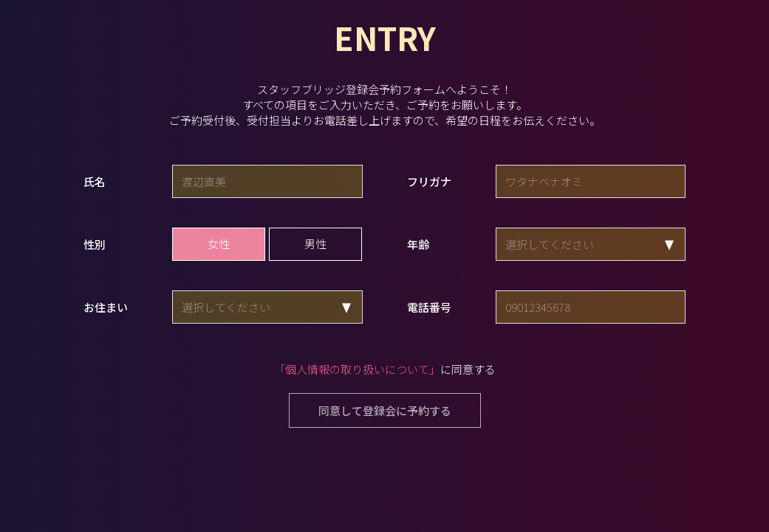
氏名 (95, 181)
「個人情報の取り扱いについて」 (357, 369)
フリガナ (429, 181)
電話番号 (429, 307)
